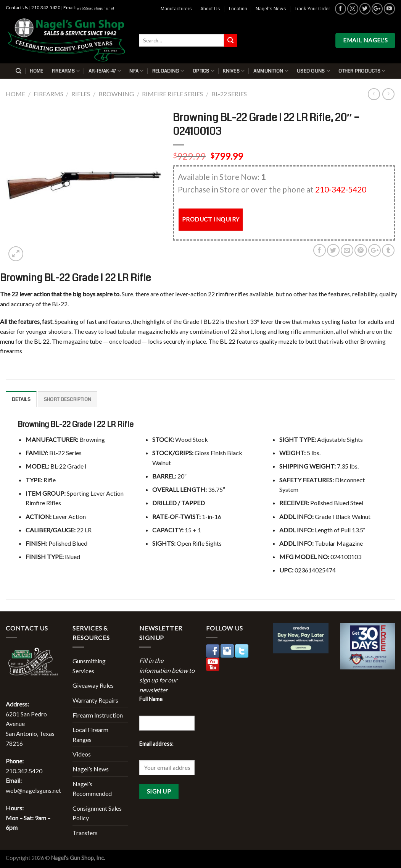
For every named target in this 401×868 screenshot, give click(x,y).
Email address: (156, 744)
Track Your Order (312, 9)
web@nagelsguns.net (95, 8)
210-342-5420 (341, 189)
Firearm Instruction (98, 715)
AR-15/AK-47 (105, 71)
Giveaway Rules (93, 685)
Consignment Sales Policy (97, 813)
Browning (116, 94)
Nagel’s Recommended (92, 789)
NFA (136, 71)
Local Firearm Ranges (90, 735)
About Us (210, 9)
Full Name (151, 699)
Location (238, 9)
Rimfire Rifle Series (172, 94)
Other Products (362, 71)
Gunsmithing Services (89, 666)
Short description (68, 399)
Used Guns (313, 71)
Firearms (66, 71)
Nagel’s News (271, 9)
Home (36, 71)
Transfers (85, 833)
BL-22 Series (229, 94)
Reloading (168, 71)
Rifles (81, 94)
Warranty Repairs (95, 700)
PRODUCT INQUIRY (211, 219)
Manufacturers (176, 9)
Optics (204, 71)
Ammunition (271, 71)
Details (21, 399)
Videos (82, 754)
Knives (234, 71)
